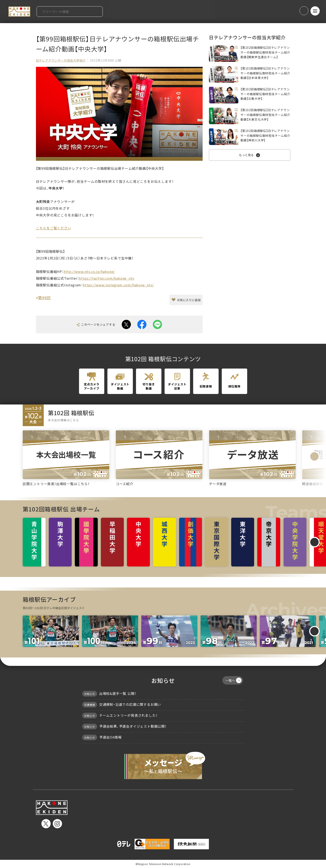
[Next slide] (314, 456)
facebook (142, 324)
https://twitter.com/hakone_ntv (106, 278)
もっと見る (246, 155)
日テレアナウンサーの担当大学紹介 (61, 60)
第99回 (44, 298)
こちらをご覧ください (54, 228)
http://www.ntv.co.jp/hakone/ (89, 271)
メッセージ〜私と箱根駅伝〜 (163, 765)
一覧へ (233, 680)
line (157, 324)
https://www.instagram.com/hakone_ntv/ (118, 285)
